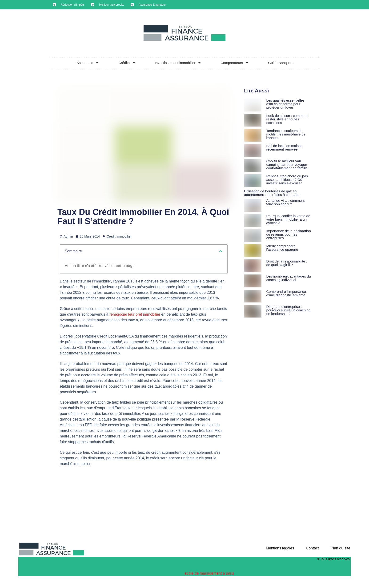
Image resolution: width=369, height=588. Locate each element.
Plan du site (341, 548)
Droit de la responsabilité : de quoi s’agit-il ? (287, 263)
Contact (312, 548)
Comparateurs (235, 63)
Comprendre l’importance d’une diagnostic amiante (286, 293)
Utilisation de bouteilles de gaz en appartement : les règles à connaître (272, 193)
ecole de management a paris (209, 573)
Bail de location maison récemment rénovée (284, 147)
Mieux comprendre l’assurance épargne (282, 248)
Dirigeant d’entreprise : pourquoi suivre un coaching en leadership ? (288, 310)
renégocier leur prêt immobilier (135, 314)
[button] (221, 251)
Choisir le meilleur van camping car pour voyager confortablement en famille (287, 165)
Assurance (88, 63)
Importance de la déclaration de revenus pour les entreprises (288, 234)
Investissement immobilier (178, 63)
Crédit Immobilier (119, 236)
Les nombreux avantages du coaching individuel (288, 278)
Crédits (127, 63)
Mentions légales (280, 548)
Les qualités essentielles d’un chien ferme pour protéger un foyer (285, 104)
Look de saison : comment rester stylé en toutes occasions (287, 119)
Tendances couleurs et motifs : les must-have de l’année (286, 134)
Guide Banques (280, 63)
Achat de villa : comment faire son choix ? (285, 202)
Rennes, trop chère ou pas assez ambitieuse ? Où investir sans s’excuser (287, 180)
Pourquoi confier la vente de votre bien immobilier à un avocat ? (288, 219)
